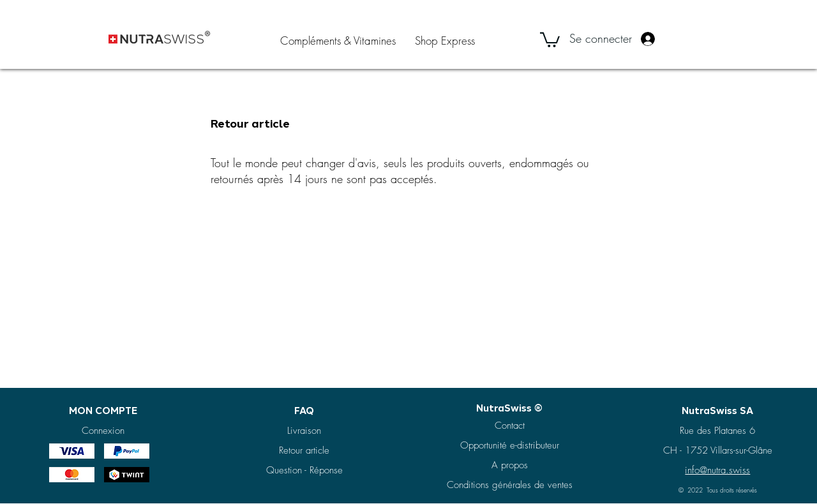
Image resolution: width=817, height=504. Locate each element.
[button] (550, 39)
